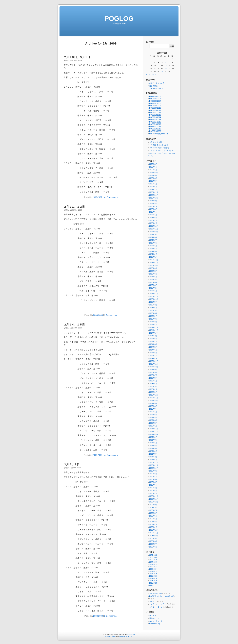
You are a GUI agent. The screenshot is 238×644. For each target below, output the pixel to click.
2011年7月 (153, 443)
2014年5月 (153, 347)
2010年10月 (154, 468)
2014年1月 (153, 358)
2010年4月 (153, 485)
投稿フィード (154, 618)
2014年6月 (153, 344)
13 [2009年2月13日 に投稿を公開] (166, 65)
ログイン (153, 615)
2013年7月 (153, 375)
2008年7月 (153, 544)
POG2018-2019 (155, 129)
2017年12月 (154, 226)
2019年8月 (153, 178)
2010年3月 (153, 488)
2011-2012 (153, 564)
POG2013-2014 (155, 117)
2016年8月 (153, 271)
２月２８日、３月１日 (77, 57)
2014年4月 (153, 350)
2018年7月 (153, 206)
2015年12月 (154, 294)
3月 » (154, 75)
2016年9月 (153, 268)
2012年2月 (153, 423)
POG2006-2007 (155, 101)
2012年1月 (153, 426)
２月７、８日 (72, 464)
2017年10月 (154, 232)
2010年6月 (153, 479)
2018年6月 (153, 209)
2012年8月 (153, 406)
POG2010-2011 (155, 110)
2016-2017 (153, 576)
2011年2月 (153, 457)
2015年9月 (153, 302)
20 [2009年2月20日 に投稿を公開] (166, 69)
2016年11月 (154, 263)
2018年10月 (154, 198)
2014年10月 (154, 333)
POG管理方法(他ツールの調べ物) (162, 596)
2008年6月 (153, 547)
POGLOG (119, 19)
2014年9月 (153, 336)
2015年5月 (153, 313)
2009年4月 (153, 519)
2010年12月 (154, 462)
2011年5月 (153, 448)
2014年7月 (153, 341)
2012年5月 (153, 415)
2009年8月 (153, 508)
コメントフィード (156, 621)
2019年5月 (153, 184)
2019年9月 (153, 175)
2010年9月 (153, 471)
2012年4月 (153, 417)
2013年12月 (154, 361)
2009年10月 (154, 502)
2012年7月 (153, 409)
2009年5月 (153, 516)
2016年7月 (153, 274)
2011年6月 (153, 446)
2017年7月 (153, 240)
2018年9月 (153, 201)
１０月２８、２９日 (157, 604)
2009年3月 (153, 522)
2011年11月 (154, 432)
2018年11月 (154, 195)
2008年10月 (154, 536)
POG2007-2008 (155, 103)
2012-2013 (153, 567)
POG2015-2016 (155, 122)
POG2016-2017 (155, 124)
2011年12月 (154, 429)
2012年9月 (153, 403)
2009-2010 (153, 560)
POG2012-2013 (157, 88)
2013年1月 (153, 392)
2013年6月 (153, 378)
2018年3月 (153, 218)
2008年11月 (154, 533)
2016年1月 (153, 291)
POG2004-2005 (155, 96)
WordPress (131, 635)
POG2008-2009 (155, 106)
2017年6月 (153, 243)
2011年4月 (153, 451)
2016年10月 (154, 265)
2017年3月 (153, 251)
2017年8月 (153, 237)
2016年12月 (154, 260)
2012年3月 (153, 420)
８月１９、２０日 (156, 607)
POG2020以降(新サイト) (158, 134)
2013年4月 (153, 384)
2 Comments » (111, 315)
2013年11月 (154, 364)
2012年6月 (153, 412)
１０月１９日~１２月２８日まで (161, 151)
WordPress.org (155, 624)
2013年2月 (153, 389)
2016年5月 (153, 280)
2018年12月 (154, 192)
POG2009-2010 (155, 108)
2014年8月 (153, 339)
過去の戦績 (153, 86)
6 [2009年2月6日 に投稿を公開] (166, 62)
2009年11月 (154, 499)
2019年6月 (153, 181)
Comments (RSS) (126, 636)
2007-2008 (153, 555)
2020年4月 (153, 167)
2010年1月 (153, 493)
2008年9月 (153, 538)
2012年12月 (154, 395)
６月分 (152, 601)
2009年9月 (153, 505)
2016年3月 (153, 285)
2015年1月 (153, 325)
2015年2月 (153, 322)
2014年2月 (153, 356)
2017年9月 (153, 235)
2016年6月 (153, 277)
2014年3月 (153, 353)
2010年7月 (153, 477)
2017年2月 (153, 254)
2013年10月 (154, 367)
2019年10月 (154, 173)
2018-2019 (153, 581)
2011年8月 (153, 440)
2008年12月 (154, 530)
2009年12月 (154, 496)
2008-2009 (97, 197)
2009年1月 (153, 527)
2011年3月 (153, 454)
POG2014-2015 (155, 120)
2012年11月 (154, 398)
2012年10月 (154, 401)
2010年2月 (153, 491)
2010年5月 (153, 482)
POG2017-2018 (155, 127)
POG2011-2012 (155, 113)
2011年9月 (153, 437)
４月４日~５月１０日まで (159, 145)
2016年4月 (153, 282)
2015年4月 (153, 316)
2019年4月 (153, 187)
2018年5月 (153, 212)
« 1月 (148, 75)
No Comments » (111, 197)
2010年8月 (153, 474)
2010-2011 (153, 562)
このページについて (157, 83)
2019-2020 (153, 583)
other (151, 585)
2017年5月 (153, 246)
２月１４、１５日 (74, 325)
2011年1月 (153, 460)
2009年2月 (153, 524)
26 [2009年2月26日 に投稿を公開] (162, 72)
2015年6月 (153, 310)
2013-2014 (153, 569)
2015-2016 (153, 574)
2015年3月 (153, 319)
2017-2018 (153, 578)
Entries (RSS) (110, 636)
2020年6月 (153, 164)
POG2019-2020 (155, 131)
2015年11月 (154, 296)
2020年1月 (153, 170)
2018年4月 (153, 215)
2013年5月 (153, 381)
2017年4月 (153, 249)
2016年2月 (153, 288)
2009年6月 (153, 513)
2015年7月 (153, 308)
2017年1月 (153, 257)
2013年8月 (153, 372)
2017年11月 (154, 229)
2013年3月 (153, 386)
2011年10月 (154, 434)
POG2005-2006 (155, 99)
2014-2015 (153, 571)
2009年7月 (153, 510)
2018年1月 (153, 223)
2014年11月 (154, 330)
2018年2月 (153, 220)
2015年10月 (154, 299)
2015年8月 (153, 305)
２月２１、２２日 (74, 207)
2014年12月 (154, 327)
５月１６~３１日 (156, 142)
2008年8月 (153, 541)
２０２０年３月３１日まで (159, 148)
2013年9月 (153, 370)
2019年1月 (153, 189)
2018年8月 (153, 204)
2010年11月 (154, 465)
